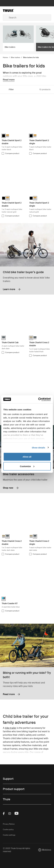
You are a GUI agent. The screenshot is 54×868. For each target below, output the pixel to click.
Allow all (27, 457)
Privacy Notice (9, 824)
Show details (39, 447)
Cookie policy (8, 829)
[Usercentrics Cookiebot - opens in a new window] (38, 399)
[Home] (11, 10)
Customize (27, 466)
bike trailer (11, 728)
